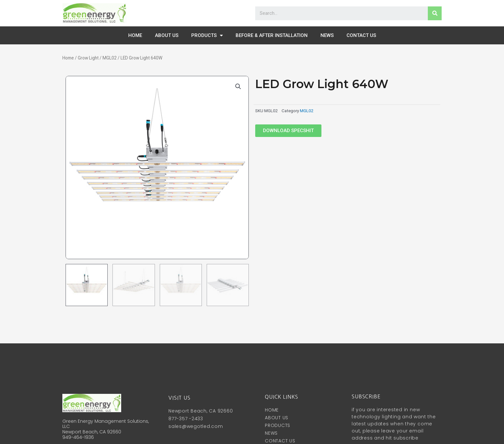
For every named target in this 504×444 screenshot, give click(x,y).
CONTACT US (361, 35)
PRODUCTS (207, 36)
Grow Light (88, 58)
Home (68, 58)
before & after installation (272, 35)
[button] (288, 131)
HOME (135, 35)
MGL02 (110, 58)
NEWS (327, 35)
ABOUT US (167, 35)
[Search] (435, 13)
